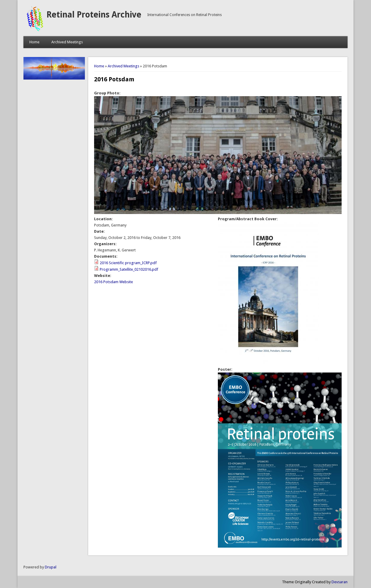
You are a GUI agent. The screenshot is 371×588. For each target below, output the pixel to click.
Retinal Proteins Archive (94, 15)
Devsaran (340, 582)
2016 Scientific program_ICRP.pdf (128, 263)
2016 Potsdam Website (114, 282)
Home (34, 42)
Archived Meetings (67, 42)
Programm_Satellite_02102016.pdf (129, 269)
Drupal (51, 567)
